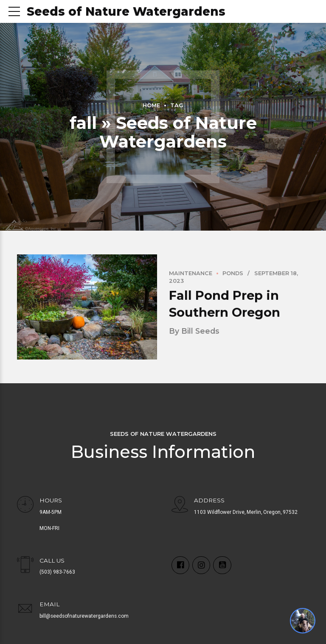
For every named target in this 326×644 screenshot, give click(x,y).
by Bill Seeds (194, 331)
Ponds (233, 274)
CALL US (52, 560)
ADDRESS (209, 500)
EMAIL (49, 604)
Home (151, 105)
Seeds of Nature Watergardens (126, 11)
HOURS (51, 500)
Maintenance (191, 274)
